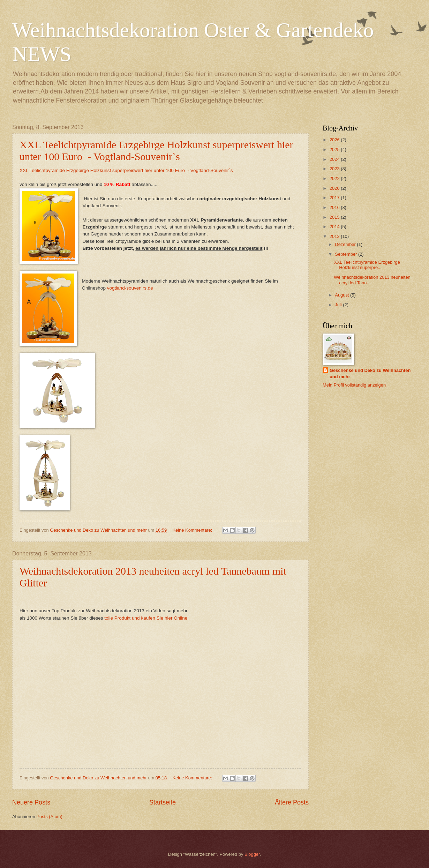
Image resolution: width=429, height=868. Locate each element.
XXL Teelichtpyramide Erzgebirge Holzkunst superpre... (367, 265)
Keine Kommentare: (193, 530)
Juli (339, 305)
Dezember (346, 244)
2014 (335, 227)
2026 (335, 140)
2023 (335, 169)
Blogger (252, 854)
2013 (335, 236)
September (347, 254)
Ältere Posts (292, 802)
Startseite (163, 802)
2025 (335, 149)
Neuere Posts (31, 802)
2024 (335, 159)
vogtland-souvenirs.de (130, 288)
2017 (335, 198)
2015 (335, 217)
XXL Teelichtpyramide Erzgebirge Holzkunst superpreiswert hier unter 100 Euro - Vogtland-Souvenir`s (156, 151)
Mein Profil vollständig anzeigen (354, 385)
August (343, 295)
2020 (335, 188)
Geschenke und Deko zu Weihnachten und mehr (370, 373)
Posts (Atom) (49, 817)
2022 (335, 178)
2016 (335, 207)
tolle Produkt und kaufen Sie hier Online (146, 618)
